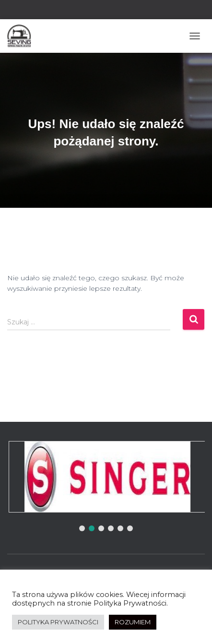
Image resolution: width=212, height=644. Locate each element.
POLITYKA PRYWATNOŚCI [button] (58, 622)
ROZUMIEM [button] (133, 622)
